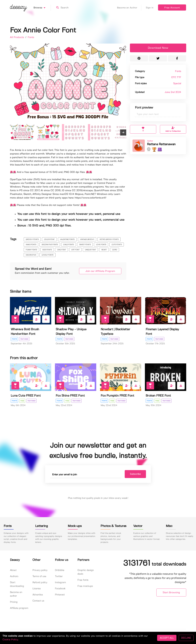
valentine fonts (67, 239)
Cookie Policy (10, 640)
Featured (24, 339)
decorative (31, 255)
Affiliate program (19, 608)
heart (104, 250)
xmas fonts (31, 245)
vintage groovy (87, 239)
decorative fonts (50, 245)
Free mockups (85, 586)
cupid (115, 250)
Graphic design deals (86, 572)
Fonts (31, 37)
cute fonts (117, 245)
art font (75, 250)
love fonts (101, 245)
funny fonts (31, 250)
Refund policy (40, 582)
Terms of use (39, 576)
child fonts (68, 245)
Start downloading (17, 584)
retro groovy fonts (109, 239)
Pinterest (60, 595)
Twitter (59, 576)
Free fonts (83, 580)
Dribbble (60, 570)
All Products (17, 37)
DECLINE (186, 638)
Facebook (60, 589)
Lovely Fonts (48, 255)
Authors (14, 576)
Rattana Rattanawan (161, 144)
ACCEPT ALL (167, 638)
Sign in (150, 8)
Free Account (172, 8)
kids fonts (47, 250)
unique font (90, 250)
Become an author (16, 594)
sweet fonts (85, 245)
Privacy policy (40, 570)
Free (22, 401)
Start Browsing (171, 593)
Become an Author (129, 8)
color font (49, 239)
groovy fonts (32, 239)
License (37, 589)
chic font (62, 250)
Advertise (38, 595)
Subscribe (135, 474)
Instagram (60, 582)
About (13, 570)
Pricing (14, 602)
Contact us (38, 601)
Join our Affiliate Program (100, 271)
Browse (42, 8)
